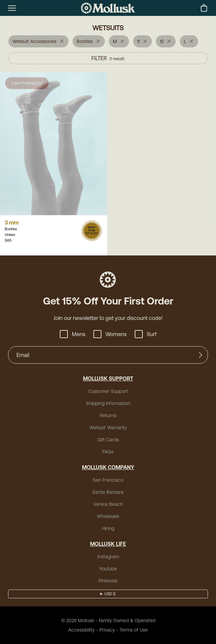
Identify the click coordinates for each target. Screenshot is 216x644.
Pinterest (108, 581)
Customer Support (108, 391)
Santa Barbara (108, 492)
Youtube (108, 569)
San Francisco (108, 480)
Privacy (107, 630)
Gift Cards (108, 440)
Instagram (108, 557)
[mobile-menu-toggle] (12, 8)
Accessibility (81, 630)
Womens (110, 334)
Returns (108, 415)
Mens (73, 334)
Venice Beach (108, 504)
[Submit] (201, 355)
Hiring (108, 528)
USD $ (110, 594)
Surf (146, 334)
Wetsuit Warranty (108, 428)
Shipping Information (108, 403)
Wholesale (108, 516)
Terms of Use (134, 630)
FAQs (108, 452)
